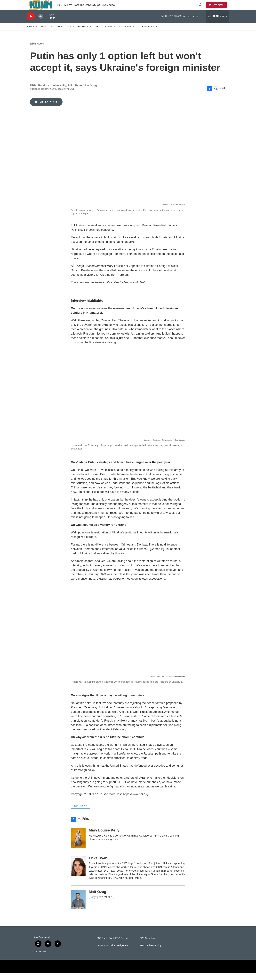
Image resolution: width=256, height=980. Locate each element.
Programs (64, 34)
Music (45, 34)
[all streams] (218, 24)
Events (83, 34)
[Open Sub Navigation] (37, 34)
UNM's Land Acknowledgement (112, 953)
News (31, 34)
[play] (31, 24)
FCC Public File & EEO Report (112, 946)
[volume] (41, 24)
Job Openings (148, 34)
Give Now (219, 9)
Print (222, 95)
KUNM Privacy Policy (150, 953)
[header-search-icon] (202, 9)
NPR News (37, 51)
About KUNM (104, 34)
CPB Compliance (148, 946)
